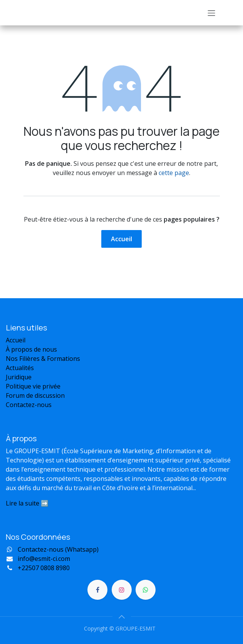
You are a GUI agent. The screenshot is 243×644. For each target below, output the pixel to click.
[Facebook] (97, 590)
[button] (122, 617)
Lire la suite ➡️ (27, 503)
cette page (174, 173)
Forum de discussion (36, 395)
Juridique (19, 377)
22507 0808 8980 (44, 568)
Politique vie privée (33, 386)
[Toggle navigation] (211, 13)
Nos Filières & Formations (43, 359)
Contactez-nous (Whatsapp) (58, 549)
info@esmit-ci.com (44, 559)
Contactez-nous (29, 405)
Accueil (121, 239)
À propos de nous (31, 349)
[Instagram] (122, 590)
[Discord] (146, 590)
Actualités (20, 368)
